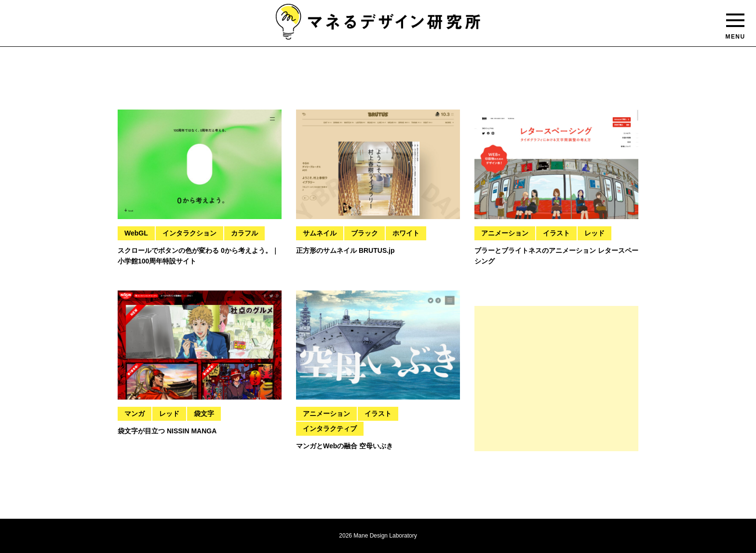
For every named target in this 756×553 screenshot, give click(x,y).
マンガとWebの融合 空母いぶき (344, 446)
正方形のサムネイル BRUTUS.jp (345, 250)
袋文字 (204, 414)
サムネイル (320, 233)
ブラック (364, 233)
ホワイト (406, 233)
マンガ (135, 414)
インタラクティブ (330, 429)
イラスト (556, 233)
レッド (594, 233)
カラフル (244, 233)
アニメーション (505, 233)
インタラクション (189, 233)
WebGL (136, 233)
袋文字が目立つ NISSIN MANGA (167, 431)
